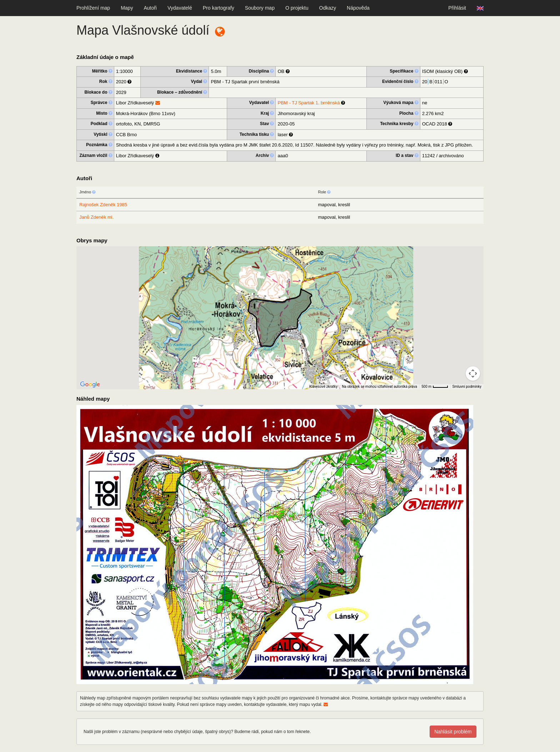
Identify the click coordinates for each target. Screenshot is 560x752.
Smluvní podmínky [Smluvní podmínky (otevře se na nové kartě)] (467, 387)
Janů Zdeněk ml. (96, 217)
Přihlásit (457, 8)
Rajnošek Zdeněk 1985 (103, 205)
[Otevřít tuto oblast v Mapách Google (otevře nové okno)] (90, 385)
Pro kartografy (219, 8)
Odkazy (328, 8)
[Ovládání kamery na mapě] (473, 373)
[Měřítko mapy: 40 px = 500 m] (435, 387)
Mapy (127, 8)
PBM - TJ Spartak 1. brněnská (309, 103)
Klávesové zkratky (323, 387)
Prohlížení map (93, 8)
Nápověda (358, 8)
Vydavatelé (180, 8)
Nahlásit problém (453, 732)
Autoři (150, 8)
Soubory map (260, 8)
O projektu (297, 8)
